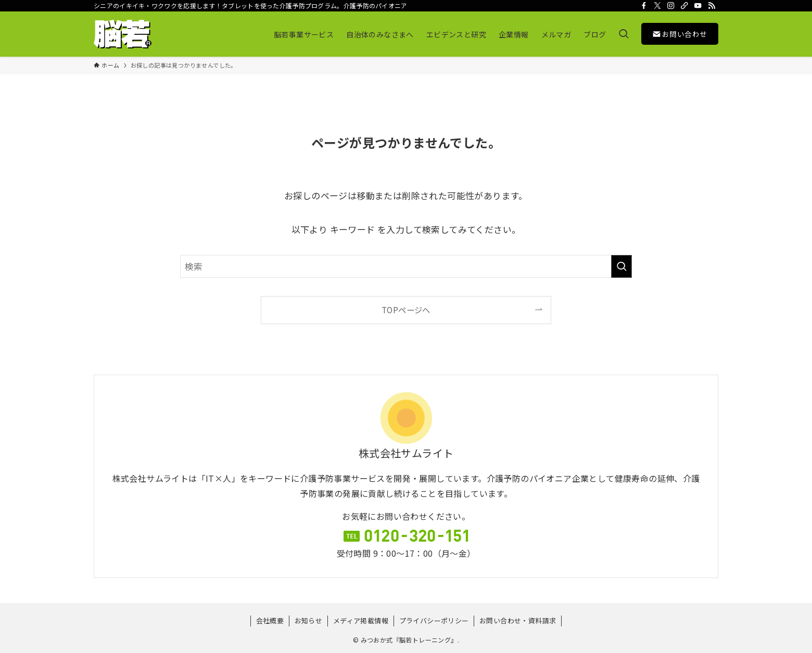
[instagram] (671, 6)
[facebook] (644, 6)
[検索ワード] (406, 266)
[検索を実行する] (621, 266)
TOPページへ (406, 310)
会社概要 (270, 620)
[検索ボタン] (624, 34)
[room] (684, 6)
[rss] (712, 6)
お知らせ (309, 620)
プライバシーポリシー (434, 620)
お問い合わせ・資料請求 (518, 620)
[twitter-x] (657, 6)
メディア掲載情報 (361, 620)
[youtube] (698, 6)
